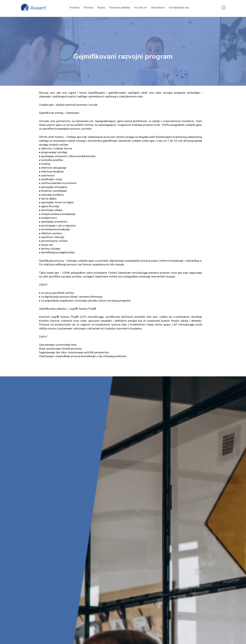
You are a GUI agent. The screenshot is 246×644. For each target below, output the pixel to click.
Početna (75, 8)
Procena (88, 8)
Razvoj (101, 8)
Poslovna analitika (120, 8)
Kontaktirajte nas (179, 8)
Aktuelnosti (158, 8)
